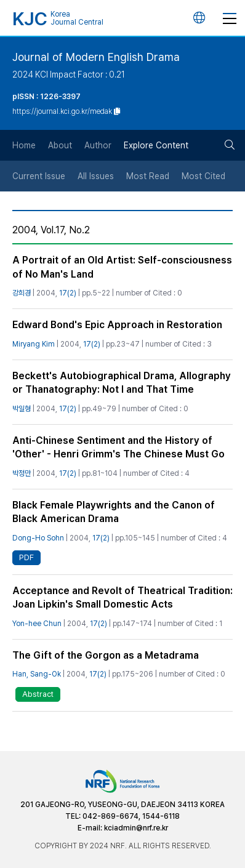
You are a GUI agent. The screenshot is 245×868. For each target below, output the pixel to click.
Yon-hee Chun (37, 624)
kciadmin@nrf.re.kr (136, 828)
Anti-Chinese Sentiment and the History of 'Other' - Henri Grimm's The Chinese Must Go (118, 447)
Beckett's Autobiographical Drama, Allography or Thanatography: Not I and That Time (122, 383)
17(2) (68, 293)
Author (98, 145)
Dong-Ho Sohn (38, 538)
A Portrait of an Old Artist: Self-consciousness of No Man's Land (122, 267)
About (60, 145)
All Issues (96, 176)
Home (24, 145)
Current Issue (39, 176)
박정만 (22, 473)
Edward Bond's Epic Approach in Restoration (117, 325)
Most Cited (203, 176)
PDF (26, 557)
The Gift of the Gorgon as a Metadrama (106, 655)
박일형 (22, 409)
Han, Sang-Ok (37, 674)
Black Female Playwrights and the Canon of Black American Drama (114, 512)
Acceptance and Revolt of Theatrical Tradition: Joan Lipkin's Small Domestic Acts (122, 597)
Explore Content (156, 145)
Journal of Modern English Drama (96, 57)
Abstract (38, 694)
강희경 (22, 293)
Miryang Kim (34, 344)
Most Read (148, 176)
